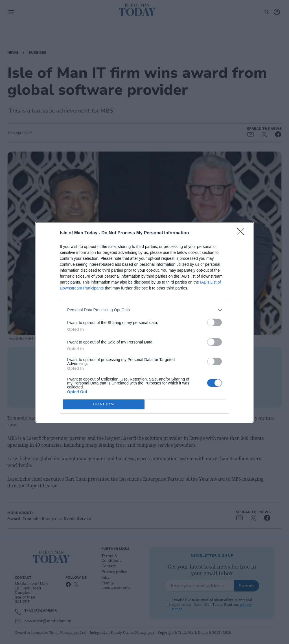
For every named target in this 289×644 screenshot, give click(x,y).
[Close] (242, 233)
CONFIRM (104, 404)
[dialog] (144, 322)
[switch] (214, 322)
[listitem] (144, 310)
